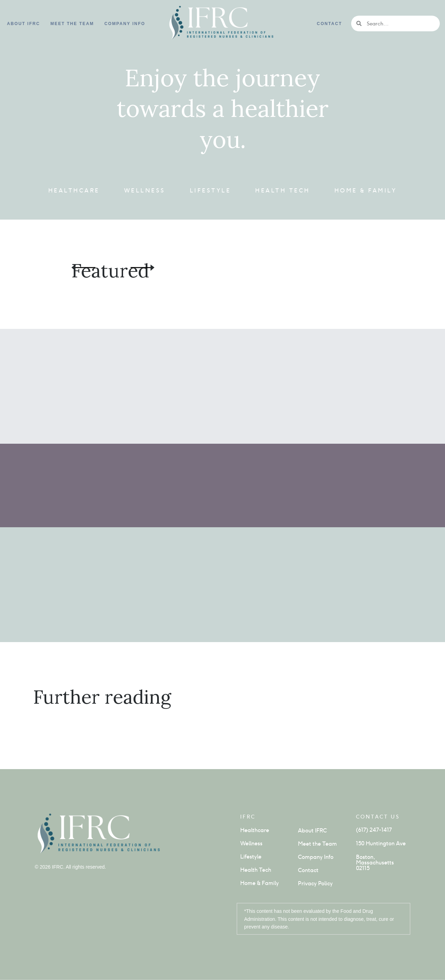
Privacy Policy (315, 883)
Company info (125, 24)
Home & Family (366, 191)
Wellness (145, 191)
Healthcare (74, 191)
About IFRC (23, 24)
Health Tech (283, 191)
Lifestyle (211, 191)
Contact (329, 24)
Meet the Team (72, 24)
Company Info (316, 857)
